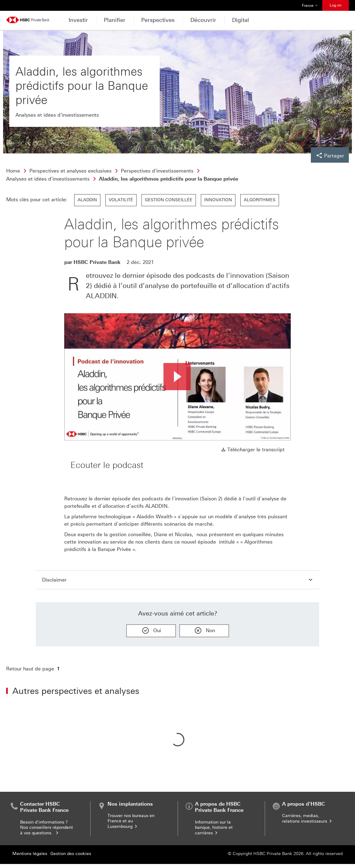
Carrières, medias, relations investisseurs (307, 818)
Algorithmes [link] (260, 200)
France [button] (310, 6)
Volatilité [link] (121, 200)
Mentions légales (30, 854)
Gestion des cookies (71, 854)
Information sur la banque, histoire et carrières (214, 828)
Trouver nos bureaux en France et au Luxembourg (131, 821)
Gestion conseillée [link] (169, 200)
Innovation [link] (218, 200)
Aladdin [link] (87, 200)
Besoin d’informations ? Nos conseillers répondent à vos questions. (46, 828)
